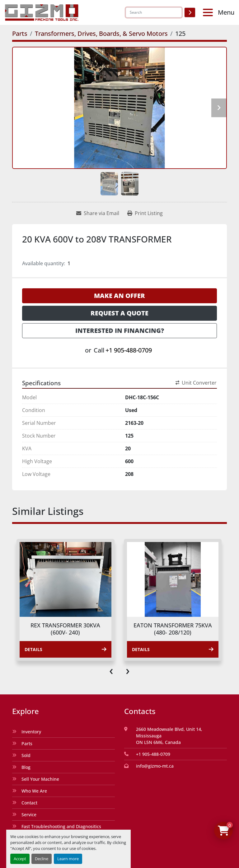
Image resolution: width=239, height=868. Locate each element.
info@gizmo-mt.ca (155, 766)
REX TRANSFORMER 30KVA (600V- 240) (65, 629)
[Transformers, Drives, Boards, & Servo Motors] (101, 34)
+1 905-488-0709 (129, 350)
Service (29, 815)
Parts (27, 743)
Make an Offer (119, 296)
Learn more (68, 859)
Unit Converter (196, 383)
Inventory (31, 732)
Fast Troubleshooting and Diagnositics (61, 826)
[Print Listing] (145, 213)
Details (66, 649)
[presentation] (111, 670)
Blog (26, 767)
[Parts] (20, 34)
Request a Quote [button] (119, 313)
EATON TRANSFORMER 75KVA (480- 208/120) (173, 629)
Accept (20, 859)
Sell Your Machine (40, 779)
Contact (29, 803)
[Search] (154, 12)
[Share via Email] (98, 213)
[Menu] (209, 12)
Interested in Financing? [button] (120, 331)
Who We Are (34, 791)
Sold (26, 755)
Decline (42, 859)
